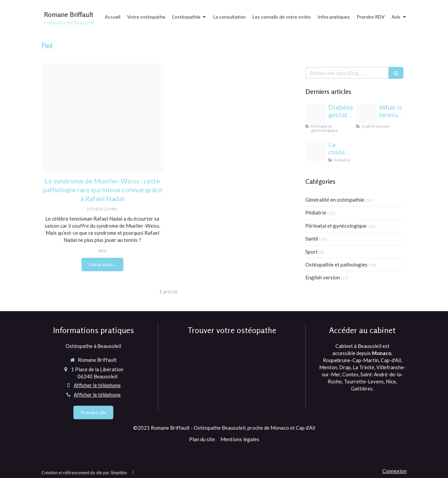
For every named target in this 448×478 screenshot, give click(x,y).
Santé (312, 238)
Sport (312, 252)
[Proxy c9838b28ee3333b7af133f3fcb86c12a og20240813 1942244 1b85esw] (315, 114)
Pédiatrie (316, 212)
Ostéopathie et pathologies (336, 265)
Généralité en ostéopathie (335, 200)
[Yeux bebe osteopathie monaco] (315, 151)
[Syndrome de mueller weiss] (102, 118)
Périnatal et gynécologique (336, 226)
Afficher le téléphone (97, 385)
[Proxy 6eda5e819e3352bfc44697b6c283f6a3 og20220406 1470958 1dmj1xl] (366, 114)
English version (323, 277)
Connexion (395, 471)
